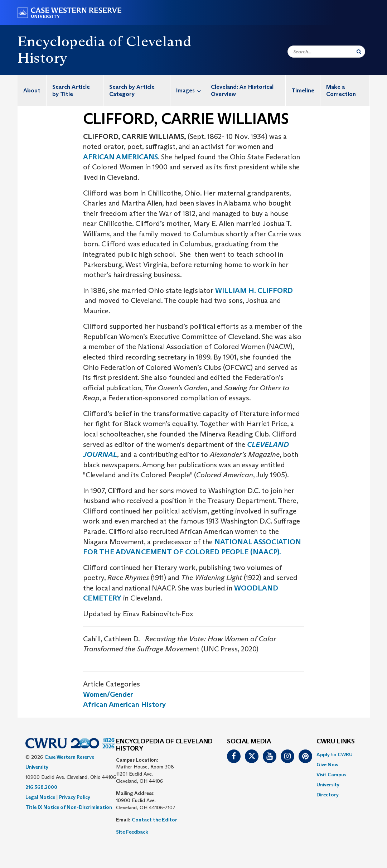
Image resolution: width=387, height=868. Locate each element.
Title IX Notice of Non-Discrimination (69, 807)
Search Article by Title (71, 90)
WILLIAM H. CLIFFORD (254, 290)
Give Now (327, 765)
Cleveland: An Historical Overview (242, 90)
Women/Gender (108, 694)
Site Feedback (132, 832)
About (32, 90)
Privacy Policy (75, 797)
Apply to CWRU (335, 754)
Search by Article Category (132, 90)
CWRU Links (336, 742)
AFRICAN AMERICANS (120, 157)
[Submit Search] (359, 52)
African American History (124, 704)
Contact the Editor (154, 820)
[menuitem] (32, 90)
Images (190, 90)
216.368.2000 (41, 787)
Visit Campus (331, 775)
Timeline (303, 90)
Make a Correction (341, 90)
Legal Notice (40, 797)
